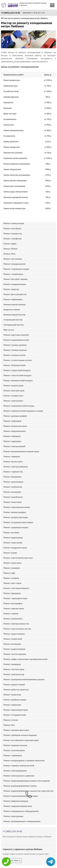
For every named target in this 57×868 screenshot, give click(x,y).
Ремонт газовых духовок (15, 345)
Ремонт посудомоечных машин (18, 522)
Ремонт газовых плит (14, 396)
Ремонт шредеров (12, 593)
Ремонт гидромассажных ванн (18, 806)
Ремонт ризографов (13, 603)
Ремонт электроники (13, 816)
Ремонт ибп (9, 725)
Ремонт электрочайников (16, 467)
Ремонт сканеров (12, 568)
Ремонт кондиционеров (15, 284)
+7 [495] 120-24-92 (11, 13)
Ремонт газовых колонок (15, 350)
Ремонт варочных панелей (16, 335)
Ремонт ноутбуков (12, 228)
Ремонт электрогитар (14, 674)
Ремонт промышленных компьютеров (21, 451)
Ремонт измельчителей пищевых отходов (23, 411)
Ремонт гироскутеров (14, 608)
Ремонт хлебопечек (13, 487)
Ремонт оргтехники (13, 259)
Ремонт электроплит (13, 401)
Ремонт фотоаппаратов (15, 294)
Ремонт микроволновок (15, 431)
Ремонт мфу (9, 573)
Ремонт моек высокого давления (19, 776)
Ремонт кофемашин (13, 299)
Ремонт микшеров (12, 664)
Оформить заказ (11, 860)
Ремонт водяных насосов (15, 745)
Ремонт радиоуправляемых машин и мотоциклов (27, 781)
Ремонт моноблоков (13, 497)
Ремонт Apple (10, 244)
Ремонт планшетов (13, 233)
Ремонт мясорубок (12, 492)
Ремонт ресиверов (12, 644)
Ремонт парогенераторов (16, 710)
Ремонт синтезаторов (14, 669)
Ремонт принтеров (12, 563)
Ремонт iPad (9, 254)
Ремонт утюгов (11, 720)
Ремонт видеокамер (13, 537)
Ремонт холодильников (14, 264)
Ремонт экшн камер (13, 543)
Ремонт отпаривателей (15, 715)
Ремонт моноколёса (13, 619)
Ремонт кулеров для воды (16, 517)
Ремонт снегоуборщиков (15, 771)
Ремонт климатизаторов (15, 426)
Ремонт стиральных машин (16, 269)
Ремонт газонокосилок (14, 750)
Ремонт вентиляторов (14, 391)
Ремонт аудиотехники (14, 634)
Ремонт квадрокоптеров (15, 548)
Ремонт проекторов (13, 461)
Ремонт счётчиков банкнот (16, 588)
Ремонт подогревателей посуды (19, 406)
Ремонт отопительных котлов (18, 360)
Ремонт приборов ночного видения (20, 735)
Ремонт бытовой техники (16, 279)
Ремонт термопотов (13, 472)
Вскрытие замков (12, 309)
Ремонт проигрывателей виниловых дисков (24, 679)
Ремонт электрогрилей (14, 446)
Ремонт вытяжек (11, 532)
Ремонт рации (10, 553)
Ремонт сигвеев (11, 614)
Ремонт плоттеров (12, 583)
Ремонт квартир (11, 289)
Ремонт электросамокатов (16, 624)
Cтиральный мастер (13, 320)
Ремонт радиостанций (14, 684)
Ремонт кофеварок (13, 421)
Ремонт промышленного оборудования (22, 821)
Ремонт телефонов (13, 239)
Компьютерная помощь (15, 304)
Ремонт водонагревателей (16, 340)
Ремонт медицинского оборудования (21, 811)
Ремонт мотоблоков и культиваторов (21, 740)
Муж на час (9, 330)
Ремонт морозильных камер (17, 507)
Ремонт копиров (11, 578)
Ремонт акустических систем (17, 629)
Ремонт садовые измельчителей (19, 766)
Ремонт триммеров (13, 755)
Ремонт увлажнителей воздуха (18, 380)
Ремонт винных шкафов (15, 512)
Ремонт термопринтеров (15, 598)
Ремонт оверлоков (12, 705)
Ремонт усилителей (13, 639)
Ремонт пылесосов (12, 695)
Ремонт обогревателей (14, 365)
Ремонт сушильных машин (16, 527)
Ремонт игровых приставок (16, 730)
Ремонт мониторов (13, 502)
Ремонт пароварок (12, 441)
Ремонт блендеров (12, 477)
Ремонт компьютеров (14, 223)
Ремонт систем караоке (15, 654)
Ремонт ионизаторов (13, 385)
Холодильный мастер (14, 325)
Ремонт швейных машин (15, 700)
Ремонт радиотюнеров (14, 649)
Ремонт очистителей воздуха (17, 375)
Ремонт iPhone (11, 249)
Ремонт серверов (12, 456)
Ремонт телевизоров (13, 274)
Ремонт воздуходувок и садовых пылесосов (24, 760)
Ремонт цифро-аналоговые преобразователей (25, 659)
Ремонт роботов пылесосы (16, 690)
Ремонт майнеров (12, 436)
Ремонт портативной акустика (18, 558)
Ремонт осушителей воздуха (17, 370)
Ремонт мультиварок (13, 482)
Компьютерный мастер (14, 315)
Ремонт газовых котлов (14, 355)
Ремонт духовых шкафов (15, 416)
